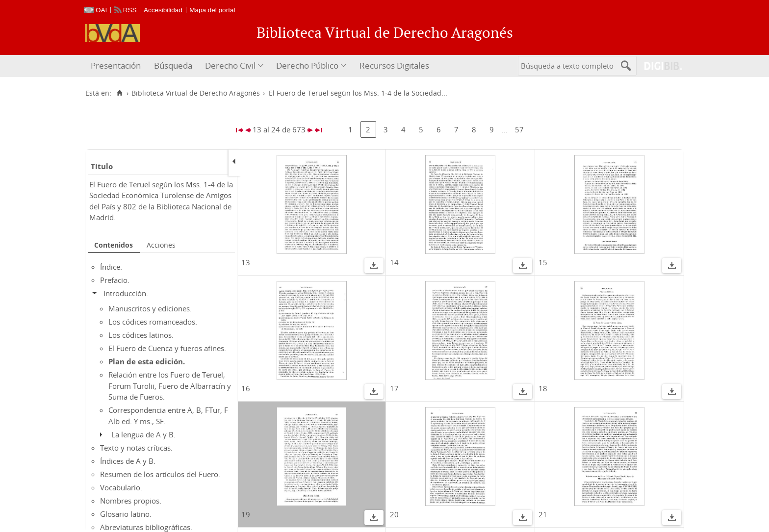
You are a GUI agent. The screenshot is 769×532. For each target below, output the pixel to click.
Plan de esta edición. (147, 361)
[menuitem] (117, 66)
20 (394, 514)
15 (543, 262)
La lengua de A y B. (143, 434)
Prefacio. (115, 280)
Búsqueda (173, 65)
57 (519, 129)
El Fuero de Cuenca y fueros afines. (167, 348)
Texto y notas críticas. (136, 448)
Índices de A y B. (128, 461)
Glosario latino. (126, 514)
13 (246, 262)
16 (246, 388)
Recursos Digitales (394, 65)
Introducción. (126, 293)
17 (394, 388)
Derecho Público (307, 65)
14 (394, 262)
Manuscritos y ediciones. (150, 308)
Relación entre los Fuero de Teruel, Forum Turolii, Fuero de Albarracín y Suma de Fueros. (170, 386)
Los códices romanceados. (153, 322)
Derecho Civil (230, 65)
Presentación (116, 65)
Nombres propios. (131, 501)
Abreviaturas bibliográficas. (146, 527)
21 (543, 514)
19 (246, 514)
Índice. (111, 267)
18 (543, 388)
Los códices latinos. (141, 335)
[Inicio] (119, 93)
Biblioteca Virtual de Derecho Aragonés (196, 93)
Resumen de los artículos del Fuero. (160, 474)
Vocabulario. (121, 487)
